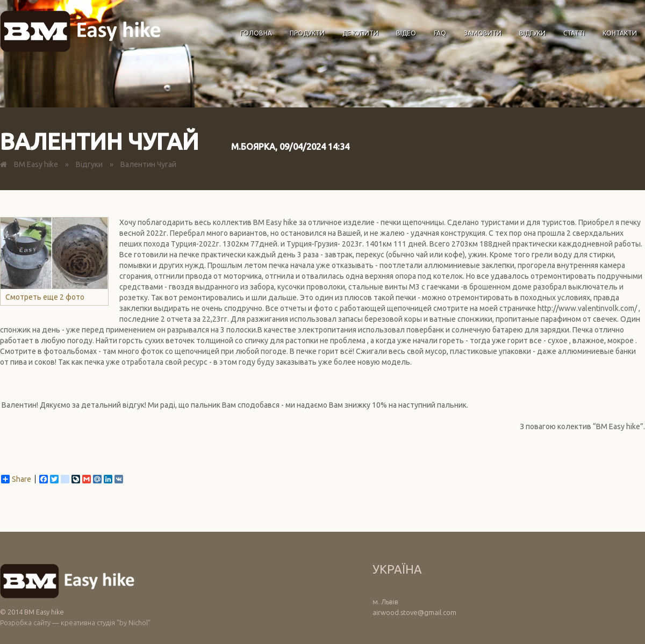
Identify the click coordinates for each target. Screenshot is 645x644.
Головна (256, 33)
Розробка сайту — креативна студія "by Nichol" (75, 623)
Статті (574, 33)
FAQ (440, 33)
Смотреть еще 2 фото (54, 259)
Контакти (620, 33)
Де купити (360, 33)
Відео (406, 33)
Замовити (483, 33)
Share (16, 479)
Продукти (307, 33)
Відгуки (532, 33)
